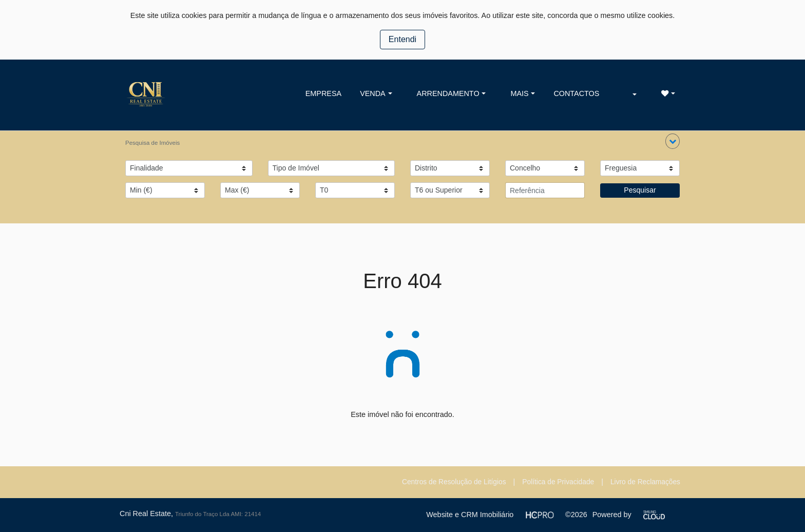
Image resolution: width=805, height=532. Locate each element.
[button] (673, 141)
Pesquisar (640, 190)
